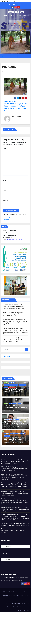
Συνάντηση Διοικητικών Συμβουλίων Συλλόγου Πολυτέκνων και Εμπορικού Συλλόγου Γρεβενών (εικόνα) (13, 340)
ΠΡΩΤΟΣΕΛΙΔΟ (22, 385)
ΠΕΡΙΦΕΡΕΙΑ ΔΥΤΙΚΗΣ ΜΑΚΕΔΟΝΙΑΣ (11, 385)
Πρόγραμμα (26, 607)
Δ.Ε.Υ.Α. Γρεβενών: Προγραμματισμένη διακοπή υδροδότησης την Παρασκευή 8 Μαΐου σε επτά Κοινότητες (14, 314)
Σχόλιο (5, 148)
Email (5, 190)
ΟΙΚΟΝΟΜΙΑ (12, 383)
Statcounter (6, 356)
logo (28, 600)
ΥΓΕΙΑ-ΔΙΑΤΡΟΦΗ (12, 387)
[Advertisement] (15, 628)
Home (9, 600)
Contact (23, 600)
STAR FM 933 (15, 12)
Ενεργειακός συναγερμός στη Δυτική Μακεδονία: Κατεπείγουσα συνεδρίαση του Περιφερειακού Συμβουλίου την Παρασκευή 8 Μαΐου (15, 485)
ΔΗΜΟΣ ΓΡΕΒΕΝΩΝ (13, 403)
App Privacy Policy (16, 600)
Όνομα (5, 180)
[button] (28, 56)
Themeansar (25, 595)
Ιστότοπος (5, 200)
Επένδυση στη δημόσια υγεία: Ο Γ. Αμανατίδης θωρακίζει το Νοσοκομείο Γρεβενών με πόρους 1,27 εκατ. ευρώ (13, 306)
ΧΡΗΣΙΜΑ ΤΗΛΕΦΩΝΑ (23, 610)
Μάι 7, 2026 (8, 394)
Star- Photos (10, 603)
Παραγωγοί (10, 607)
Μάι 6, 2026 (8, 443)
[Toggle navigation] (15, 56)
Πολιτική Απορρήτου (18, 607)
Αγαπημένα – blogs (18, 603)
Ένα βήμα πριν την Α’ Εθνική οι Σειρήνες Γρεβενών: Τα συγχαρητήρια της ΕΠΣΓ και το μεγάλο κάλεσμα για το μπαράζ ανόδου (14, 501)
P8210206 (9, 67)
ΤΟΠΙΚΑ (6, 387)
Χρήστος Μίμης (17, 117)
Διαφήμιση (26, 603)
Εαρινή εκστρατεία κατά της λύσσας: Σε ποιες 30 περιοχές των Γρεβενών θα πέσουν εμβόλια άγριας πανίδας (15, 509)
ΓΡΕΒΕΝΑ (6, 383)
